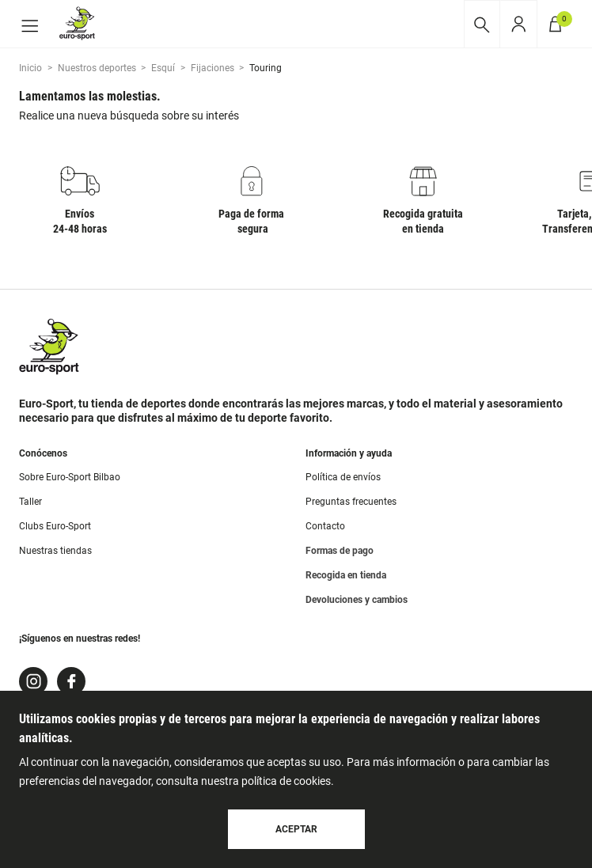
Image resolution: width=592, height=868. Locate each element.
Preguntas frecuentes (351, 502)
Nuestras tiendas (55, 551)
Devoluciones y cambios (357, 600)
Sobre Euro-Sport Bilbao (70, 477)
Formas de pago (340, 551)
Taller (30, 502)
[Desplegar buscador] (482, 24)
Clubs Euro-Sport (55, 526)
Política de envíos (343, 477)
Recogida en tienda (346, 575)
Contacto (325, 526)
